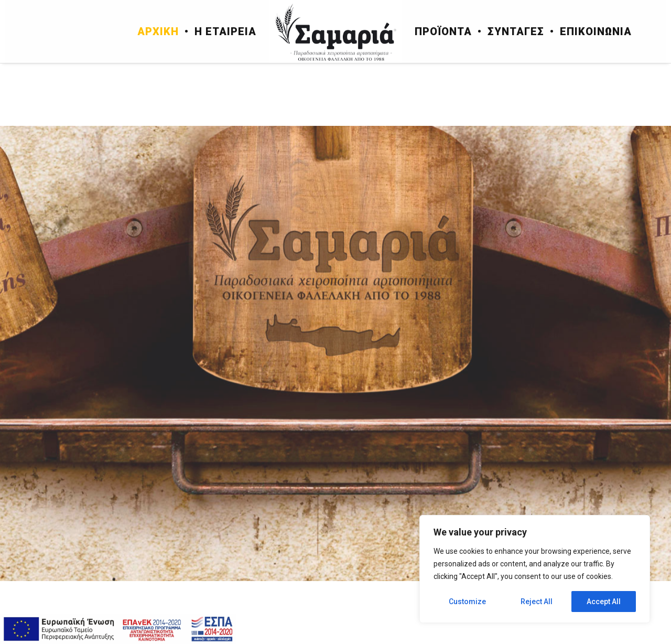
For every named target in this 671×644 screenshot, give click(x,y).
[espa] (118, 629)
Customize (467, 602)
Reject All (537, 602)
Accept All (604, 602)
